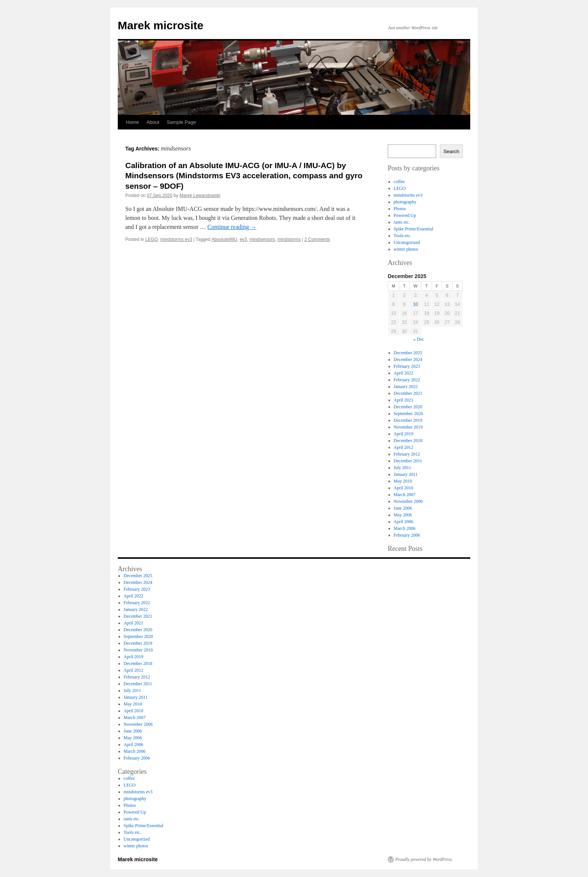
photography (405, 202)
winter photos (406, 249)
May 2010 (403, 481)
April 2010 (403, 488)
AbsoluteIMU (224, 239)
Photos (400, 209)
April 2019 (403, 434)
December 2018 (408, 441)
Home (133, 122)
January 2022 (406, 387)
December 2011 (408, 461)
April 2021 (403, 400)
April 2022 (403, 373)
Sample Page (181, 122)
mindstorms (289, 239)
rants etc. (402, 222)
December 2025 (408, 353)
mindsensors (262, 239)
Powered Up (405, 215)
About (153, 122)
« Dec (418, 339)
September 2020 (408, 414)
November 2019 (408, 427)
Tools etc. (402, 236)
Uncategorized (407, 242)
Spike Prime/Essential (414, 229)
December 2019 (408, 420)
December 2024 (408, 360)
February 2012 (407, 454)
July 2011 (403, 468)
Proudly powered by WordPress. (424, 859)
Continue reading (232, 227)
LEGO (151, 239)
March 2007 (405, 495)
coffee (399, 182)
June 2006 (403, 508)
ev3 (243, 239)
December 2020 (408, 407)
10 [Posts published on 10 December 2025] (415, 304)
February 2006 (407, 535)
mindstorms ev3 (176, 239)
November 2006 (408, 501)
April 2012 (403, 447)
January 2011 (406, 474)
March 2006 (405, 528)
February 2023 (407, 366)
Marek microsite (160, 25)
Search (451, 151)
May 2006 (403, 515)
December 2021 (408, 393)
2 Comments (317, 239)
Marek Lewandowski (200, 196)
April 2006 (403, 522)
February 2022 (407, 380)
